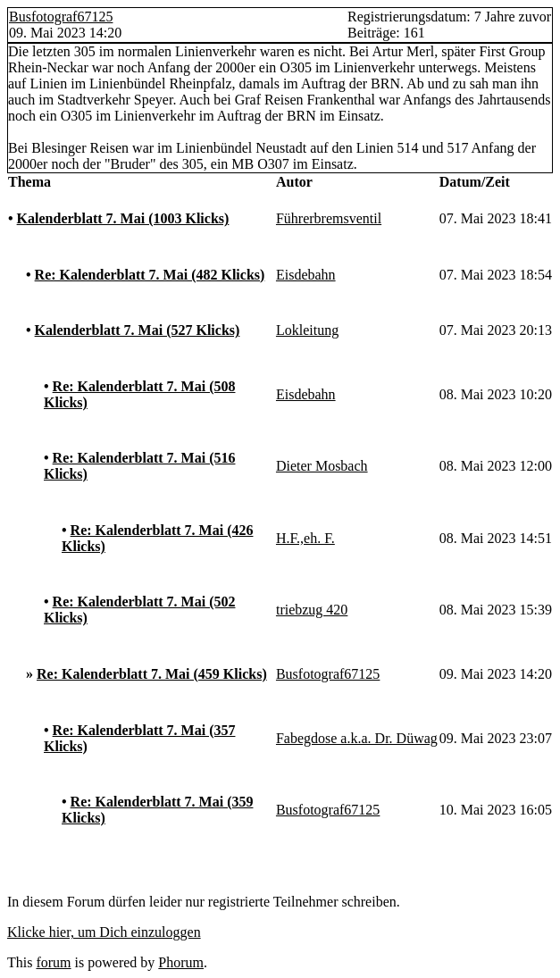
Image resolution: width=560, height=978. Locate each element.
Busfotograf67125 (61, 17)
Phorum (181, 962)
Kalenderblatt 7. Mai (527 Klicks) (138, 330)
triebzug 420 (312, 610)
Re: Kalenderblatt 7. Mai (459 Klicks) (152, 674)
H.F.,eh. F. (305, 538)
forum (53, 962)
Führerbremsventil (329, 218)
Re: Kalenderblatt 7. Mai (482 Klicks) (150, 275)
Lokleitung (307, 330)
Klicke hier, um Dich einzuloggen (104, 932)
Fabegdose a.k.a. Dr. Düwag (357, 738)
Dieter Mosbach (322, 466)
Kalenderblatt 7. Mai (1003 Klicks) (123, 218)
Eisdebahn (306, 275)
